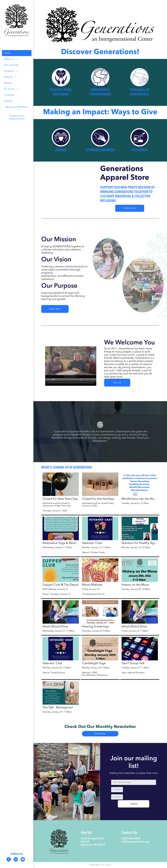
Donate (61, 150)
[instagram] (16, 860)
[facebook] (9, 860)
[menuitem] (17, 53)
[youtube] (23, 860)
